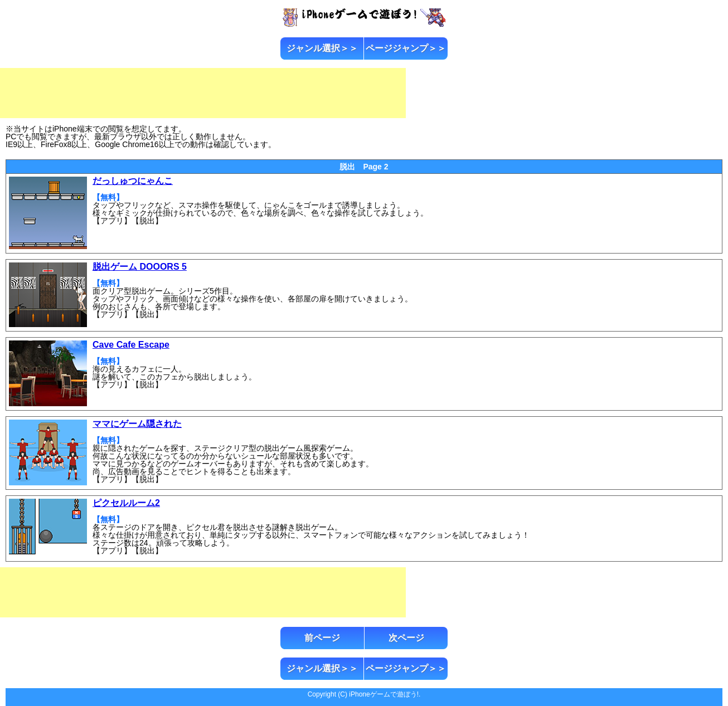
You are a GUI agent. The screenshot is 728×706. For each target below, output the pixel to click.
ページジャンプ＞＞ (406, 48)
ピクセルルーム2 (126, 503)
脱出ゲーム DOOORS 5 (140, 267)
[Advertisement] (203, 93)
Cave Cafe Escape (131, 345)
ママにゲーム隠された (137, 424)
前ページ (322, 638)
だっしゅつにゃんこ (133, 181)
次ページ (406, 638)
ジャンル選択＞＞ (322, 48)
